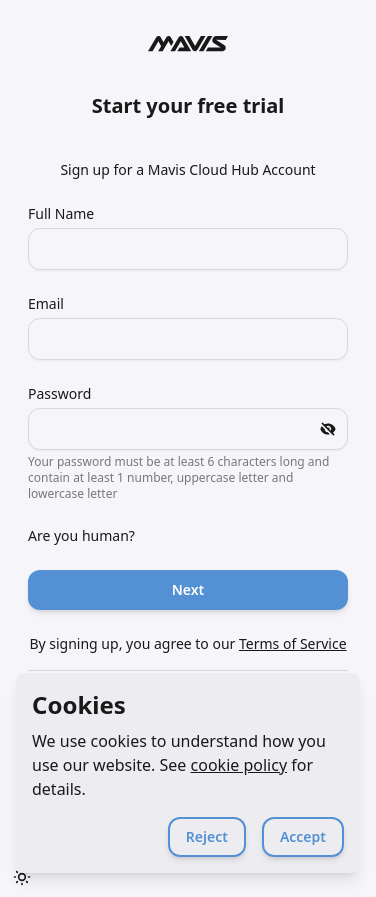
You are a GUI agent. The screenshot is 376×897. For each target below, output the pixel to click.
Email (46, 303)
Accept (303, 836)
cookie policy (239, 765)
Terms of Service (293, 643)
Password (59, 393)
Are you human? (81, 535)
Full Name (61, 213)
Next (188, 589)
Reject (207, 836)
